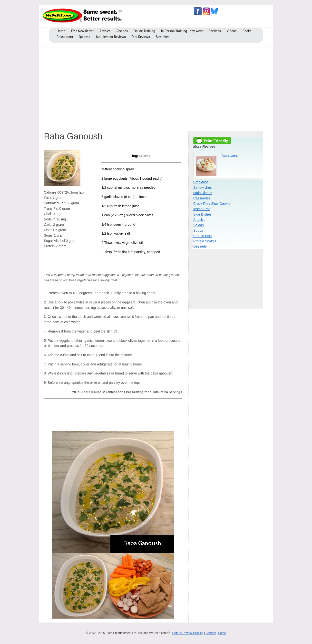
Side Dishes (202, 214)
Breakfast (200, 182)
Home (222, 633)
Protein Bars (203, 236)
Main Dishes (203, 193)
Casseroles (202, 198)
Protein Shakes (205, 241)
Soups (198, 230)
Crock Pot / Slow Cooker (212, 204)
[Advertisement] (156, 88)
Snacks (199, 220)
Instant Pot (201, 209)
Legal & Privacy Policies (188, 633)
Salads (199, 225)
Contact (210, 633)
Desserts (200, 246)
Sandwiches (203, 187)
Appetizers (230, 156)
